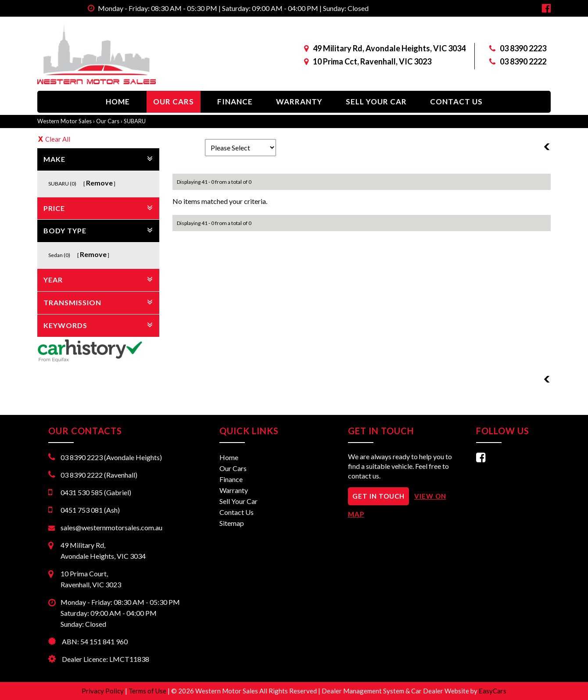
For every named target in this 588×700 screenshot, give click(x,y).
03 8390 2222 (523, 61)
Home (118, 102)
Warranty (299, 102)
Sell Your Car (376, 102)
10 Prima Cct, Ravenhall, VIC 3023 (372, 61)
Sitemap (232, 523)
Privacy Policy (103, 691)
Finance (235, 102)
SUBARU (135, 121)
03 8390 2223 (523, 48)
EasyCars (493, 691)
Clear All (58, 139)
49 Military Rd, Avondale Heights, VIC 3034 (389, 48)
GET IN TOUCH (378, 496)
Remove (99, 183)
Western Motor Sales (65, 121)
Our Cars (174, 102)
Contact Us (456, 102)
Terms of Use (148, 691)
